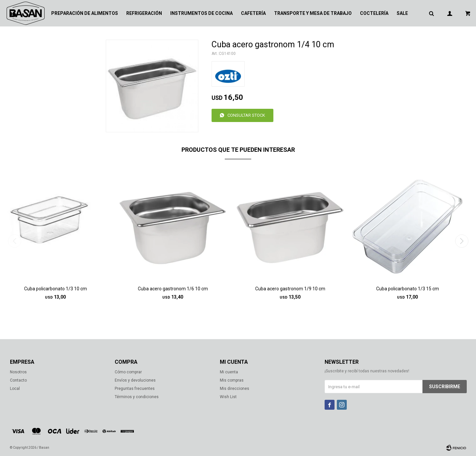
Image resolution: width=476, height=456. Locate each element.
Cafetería (253, 13)
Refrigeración (144, 13)
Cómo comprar (128, 372)
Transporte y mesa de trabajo (313, 13)
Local (15, 389)
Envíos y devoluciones (135, 380)
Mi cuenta (229, 372)
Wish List (228, 397)
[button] (462, 241)
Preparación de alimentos (85, 13)
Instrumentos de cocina (201, 13)
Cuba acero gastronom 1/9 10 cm (290, 289)
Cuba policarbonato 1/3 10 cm (56, 289)
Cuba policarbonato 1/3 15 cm (408, 289)
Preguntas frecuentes (135, 389)
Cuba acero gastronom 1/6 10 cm (173, 289)
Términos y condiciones (137, 397)
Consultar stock (246, 115)
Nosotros (18, 372)
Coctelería (374, 13)
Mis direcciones (235, 389)
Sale (402, 13)
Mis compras (232, 380)
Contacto (18, 380)
